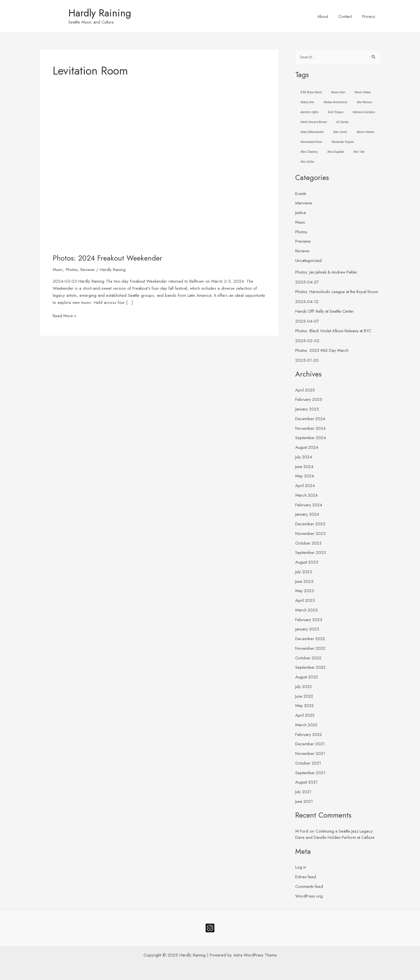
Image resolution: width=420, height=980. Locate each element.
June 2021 (304, 801)
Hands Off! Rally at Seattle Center (325, 311)
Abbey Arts (307, 102)
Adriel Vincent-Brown (314, 122)
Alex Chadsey (309, 152)
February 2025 (309, 400)
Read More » (65, 316)
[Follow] (210, 928)
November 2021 (311, 753)
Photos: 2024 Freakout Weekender (107, 258)
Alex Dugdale (336, 152)
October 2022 (309, 658)
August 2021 (307, 782)
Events (301, 194)
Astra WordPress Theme (255, 955)
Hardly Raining (100, 13)
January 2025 (308, 409)
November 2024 (311, 428)
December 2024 (311, 419)
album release (365, 132)
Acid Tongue (336, 112)
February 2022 (309, 735)
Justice (301, 213)
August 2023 (307, 562)
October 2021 (309, 763)
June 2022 (305, 696)
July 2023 (304, 572)
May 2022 (305, 706)
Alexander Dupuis (343, 142)
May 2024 (305, 476)
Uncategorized (308, 261)
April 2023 (305, 600)
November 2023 (311, 534)
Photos (72, 270)
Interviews (304, 203)
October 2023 (309, 543)
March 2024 (307, 495)
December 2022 (311, 639)
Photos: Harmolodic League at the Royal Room (338, 292)
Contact (348, 16)
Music (58, 270)
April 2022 (305, 715)
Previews (303, 242)
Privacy (370, 16)
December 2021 (310, 744)
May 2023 (305, 591)
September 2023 (311, 553)
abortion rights (310, 112)
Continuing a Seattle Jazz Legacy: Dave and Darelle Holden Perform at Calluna (336, 834)
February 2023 (309, 620)
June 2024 (305, 467)
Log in (301, 867)
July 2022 (304, 687)
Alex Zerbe (307, 162)
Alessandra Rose (311, 142)
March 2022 (307, 725)
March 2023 (307, 610)
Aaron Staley (363, 92)
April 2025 (305, 390)
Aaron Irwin (338, 92)
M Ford (302, 831)
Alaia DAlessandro (312, 132)
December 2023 (311, 524)
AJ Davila (342, 122)
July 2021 (304, 792)
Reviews (88, 270)
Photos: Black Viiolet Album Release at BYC (334, 331)
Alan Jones (340, 132)
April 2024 (305, 486)
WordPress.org (309, 896)
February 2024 (309, 505)
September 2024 (311, 438)
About (327, 16)
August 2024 (307, 447)
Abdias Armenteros (336, 102)
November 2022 (311, 648)
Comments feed (309, 886)
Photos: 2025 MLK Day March (323, 350)
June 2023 (305, 581)
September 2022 (311, 668)
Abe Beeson (365, 102)
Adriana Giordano (364, 112)
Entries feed (306, 877)
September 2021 (311, 773)
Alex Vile (359, 152)
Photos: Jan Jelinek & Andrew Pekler (327, 272)
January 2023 (308, 629)
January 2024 (308, 515)
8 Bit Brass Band (311, 92)
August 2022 (307, 677)
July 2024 (304, 457)
